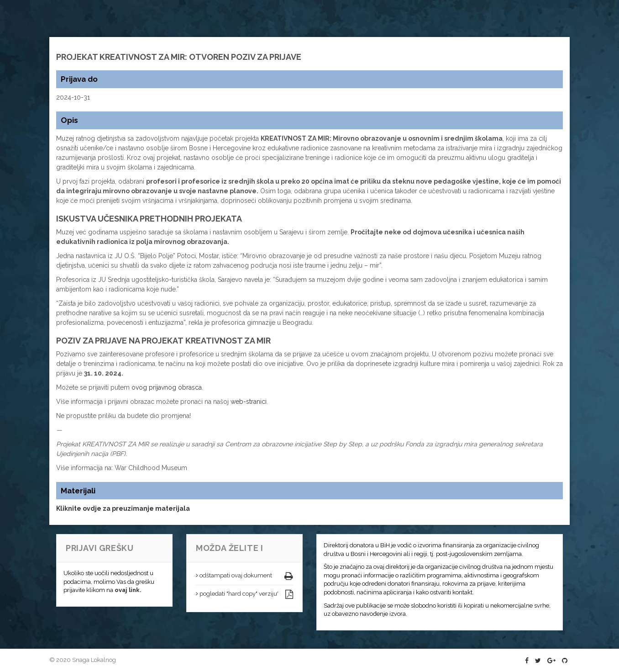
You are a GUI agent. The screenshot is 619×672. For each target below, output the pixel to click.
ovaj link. (128, 590)
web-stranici (249, 402)
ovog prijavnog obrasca (167, 387)
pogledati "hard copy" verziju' (237, 594)
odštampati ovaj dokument (234, 575)
